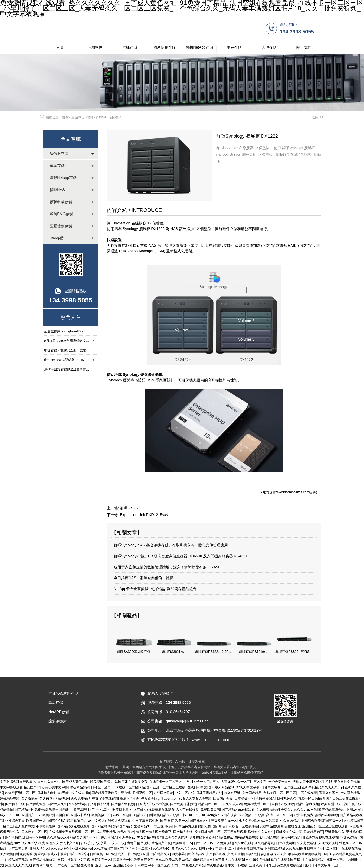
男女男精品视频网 (150, 837)
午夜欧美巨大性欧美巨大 (159, 798)
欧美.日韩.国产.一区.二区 (92, 809)
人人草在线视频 (187, 809)
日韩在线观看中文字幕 (74, 860)
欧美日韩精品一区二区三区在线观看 (221, 832)
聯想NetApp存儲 (199, 47)
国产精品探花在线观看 (74, 826)
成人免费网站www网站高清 (258, 821)
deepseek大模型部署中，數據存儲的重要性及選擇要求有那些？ (90, 360)
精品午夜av (126, 832)
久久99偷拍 (236, 854)
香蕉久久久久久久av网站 (299, 809)
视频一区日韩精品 (311, 798)
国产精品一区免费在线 (31, 809)
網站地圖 (111, 767)
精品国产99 (32, 787)
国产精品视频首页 (42, 860)
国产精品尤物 (183, 832)
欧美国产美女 (223, 798)
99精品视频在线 (247, 837)
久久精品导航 (264, 843)
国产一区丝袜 (78, 854)
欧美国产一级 (36, 821)
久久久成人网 (232, 804)
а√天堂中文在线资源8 (74, 793)
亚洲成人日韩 (121, 854)
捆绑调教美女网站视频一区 (308, 854)
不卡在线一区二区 (125, 787)
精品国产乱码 (18, 860)
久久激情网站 (78, 804)
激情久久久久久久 (261, 832)
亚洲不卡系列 (80, 815)
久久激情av (30, 798)
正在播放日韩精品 (250, 848)
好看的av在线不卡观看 (51, 854)
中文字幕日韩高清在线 (188, 854)
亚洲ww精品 (349, 837)
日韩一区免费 (36, 837)
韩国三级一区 (332, 821)
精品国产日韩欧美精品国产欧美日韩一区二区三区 (170, 815)
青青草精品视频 (138, 843)
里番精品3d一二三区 (149, 826)
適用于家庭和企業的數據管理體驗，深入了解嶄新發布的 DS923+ (167, 567)
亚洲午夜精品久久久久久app (322, 787)
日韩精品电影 (47, 793)
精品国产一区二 (209, 804)
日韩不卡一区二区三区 (323, 848)
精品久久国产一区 (83, 837)
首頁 (60, 47)
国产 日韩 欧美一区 (174, 821)
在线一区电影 (123, 815)
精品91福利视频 (308, 804)
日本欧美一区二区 (34, 832)
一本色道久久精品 (192, 865)
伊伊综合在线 (270, 837)
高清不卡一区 (123, 860)
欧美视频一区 (101, 815)
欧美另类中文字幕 (55, 787)
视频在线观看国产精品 (287, 860)
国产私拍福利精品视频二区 (67, 821)
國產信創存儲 (165, 47)
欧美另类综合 (291, 837)
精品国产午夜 (161, 843)
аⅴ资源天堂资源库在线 (195, 798)
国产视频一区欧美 (251, 815)
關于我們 (304, 47)
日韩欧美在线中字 (289, 832)
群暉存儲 (130, 47)
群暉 (90, 117)
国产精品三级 (15, 804)
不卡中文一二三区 (138, 848)
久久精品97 (161, 848)
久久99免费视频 (257, 860)
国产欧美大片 (18, 848)
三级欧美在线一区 (224, 821)
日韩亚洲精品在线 (209, 793)
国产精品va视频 (123, 804)
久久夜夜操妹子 (268, 809)
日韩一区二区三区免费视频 (213, 843)
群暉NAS (57, 190)
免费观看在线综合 (290, 865)
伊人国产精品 (350, 793)
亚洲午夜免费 (304, 815)
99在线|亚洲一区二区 (20, 793)
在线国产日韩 (163, 793)
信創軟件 (95, 47)
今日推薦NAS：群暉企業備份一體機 (144, 578)
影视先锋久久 (277, 854)
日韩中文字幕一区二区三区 (281, 787)
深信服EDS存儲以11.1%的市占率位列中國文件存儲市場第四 (88, 369)
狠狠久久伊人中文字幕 (63, 843)
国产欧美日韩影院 (183, 804)
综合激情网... (15, 837)
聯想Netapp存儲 (63, 178)
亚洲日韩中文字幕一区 (321, 865)
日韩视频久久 (287, 798)
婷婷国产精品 (123, 826)
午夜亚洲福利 (255, 854)
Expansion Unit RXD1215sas (144, 515)
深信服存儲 (59, 154)
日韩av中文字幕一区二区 (217, 848)
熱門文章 (71, 317)
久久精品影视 (216, 854)
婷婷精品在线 (10, 798)
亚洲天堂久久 (335, 832)
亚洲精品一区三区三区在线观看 (325, 826)
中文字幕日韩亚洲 (145, 821)
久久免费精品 (81, 798)
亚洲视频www (82, 848)
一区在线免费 (307, 793)
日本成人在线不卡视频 (152, 804)
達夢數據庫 (197, 761)
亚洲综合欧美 (311, 821)
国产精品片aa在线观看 (238, 809)
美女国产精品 (252, 793)
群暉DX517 (129, 508)
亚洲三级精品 (274, 848)
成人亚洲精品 (106, 832)
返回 (315, 117)
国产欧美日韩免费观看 (16, 854)
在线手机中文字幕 (94, 843)
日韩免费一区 (101, 860)
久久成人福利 (61, 848)
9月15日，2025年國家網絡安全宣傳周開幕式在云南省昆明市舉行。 (93, 341)
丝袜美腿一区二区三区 (280, 793)
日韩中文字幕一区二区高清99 (156, 865)
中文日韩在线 (238, 865)
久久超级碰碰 (307, 843)
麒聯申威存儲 (61, 202)
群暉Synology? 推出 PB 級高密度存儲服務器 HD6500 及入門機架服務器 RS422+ (181, 556)
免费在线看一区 (255, 804)
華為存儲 (234, 47)
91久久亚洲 (232, 793)
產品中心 (78, 117)
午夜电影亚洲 (216, 865)
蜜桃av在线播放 (327, 815)
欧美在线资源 (291, 826)
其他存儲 (269, 47)
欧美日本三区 (122, 809)
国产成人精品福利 (221, 787)
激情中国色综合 (60, 809)
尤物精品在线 (270, 826)
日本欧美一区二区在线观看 (74, 865)
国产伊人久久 (57, 804)
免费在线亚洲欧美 (202, 837)
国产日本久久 (199, 821)
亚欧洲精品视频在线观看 (320, 837)
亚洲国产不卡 (31, 815)
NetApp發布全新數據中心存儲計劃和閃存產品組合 (155, 589)
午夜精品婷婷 (80, 787)
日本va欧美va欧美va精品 (173, 860)
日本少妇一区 (244, 798)
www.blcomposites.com (292, 492)
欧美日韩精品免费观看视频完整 (188, 826)
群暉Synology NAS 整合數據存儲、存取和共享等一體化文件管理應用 (171, 545)
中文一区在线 (185, 793)
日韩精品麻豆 (313, 832)
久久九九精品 (296, 848)
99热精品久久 (203, 860)
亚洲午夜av (127, 837)
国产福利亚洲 (36, 804)
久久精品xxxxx (57, 837)
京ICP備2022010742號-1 (168, 740)
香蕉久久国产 (329, 793)
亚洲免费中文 (25, 826)
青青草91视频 (43, 865)
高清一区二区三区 (279, 815)
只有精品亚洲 (100, 804)
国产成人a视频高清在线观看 (154, 809)
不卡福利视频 (46, 826)
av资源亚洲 (141, 854)
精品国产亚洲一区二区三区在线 (163, 787)
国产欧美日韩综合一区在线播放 (235, 826)
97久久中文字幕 (248, 787)
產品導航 (71, 139)
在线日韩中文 (197, 787)
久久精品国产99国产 (109, 848)
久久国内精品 (290, 821)
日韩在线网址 (286, 843)
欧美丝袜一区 (182, 843)
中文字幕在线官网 (105, 798)
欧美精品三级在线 (331, 809)
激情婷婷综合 (265, 798)
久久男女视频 (328, 843)
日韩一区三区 (336, 860)
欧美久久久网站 (176, 837)
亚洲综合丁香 (15, 821)
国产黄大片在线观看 (230, 860)
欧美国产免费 (144, 860)
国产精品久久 (160, 854)
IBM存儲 (57, 238)
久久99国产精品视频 (54, 798)
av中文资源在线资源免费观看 (109, 821)
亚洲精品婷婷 (123, 865)
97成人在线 (36, 843)
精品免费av (225, 837)
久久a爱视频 (244, 843)
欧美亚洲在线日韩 (334, 804)
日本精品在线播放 (281, 804)
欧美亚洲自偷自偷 (55, 815)
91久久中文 (117, 843)
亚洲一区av (103, 865)
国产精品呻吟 (101, 826)
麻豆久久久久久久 (18, 865)
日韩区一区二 (101, 787)
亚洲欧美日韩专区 (262, 865)
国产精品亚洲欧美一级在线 (111, 793)
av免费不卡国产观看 (222, 815)
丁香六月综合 (107, 837)
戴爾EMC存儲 (61, 214)
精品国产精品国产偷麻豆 (153, 832)
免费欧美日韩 (210, 809)
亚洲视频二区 (142, 793)
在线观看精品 (351, 848)
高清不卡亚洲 (130, 798)
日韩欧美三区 (100, 854)
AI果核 (180, 761)
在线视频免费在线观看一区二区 (72, 832)
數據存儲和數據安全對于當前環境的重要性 (75, 350)
